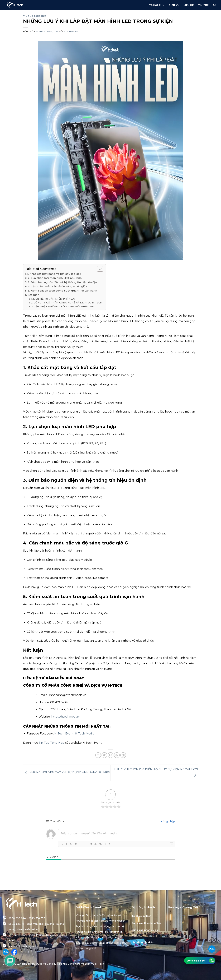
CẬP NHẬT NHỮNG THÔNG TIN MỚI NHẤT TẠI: (64, 306)
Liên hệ (189, 5)
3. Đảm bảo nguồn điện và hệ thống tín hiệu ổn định (63, 282)
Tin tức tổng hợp (35, 16)
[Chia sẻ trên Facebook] (98, 755)
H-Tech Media (84, 734)
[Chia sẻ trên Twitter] (104, 755)
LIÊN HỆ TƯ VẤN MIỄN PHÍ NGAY (54, 299)
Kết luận (33, 295)
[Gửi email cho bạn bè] (111, 755)
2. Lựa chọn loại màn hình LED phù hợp (55, 278)
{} (105, 844)
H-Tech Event (64, 734)
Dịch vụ (174, 5)
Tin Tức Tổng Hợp (51, 743)
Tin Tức (203, 5)
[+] (110, 844)
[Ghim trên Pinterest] (117, 755)
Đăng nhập (167, 821)
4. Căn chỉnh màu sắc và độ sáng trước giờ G (58, 286)
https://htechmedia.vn (66, 717)
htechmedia (71, 31)
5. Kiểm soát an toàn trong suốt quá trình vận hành (62, 291)
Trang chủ (157, 5)
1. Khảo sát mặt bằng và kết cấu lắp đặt (54, 274)
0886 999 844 (17, 918)
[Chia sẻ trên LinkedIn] (123, 755)
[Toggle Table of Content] (98, 269)
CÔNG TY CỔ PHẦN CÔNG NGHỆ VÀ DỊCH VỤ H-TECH (68, 303)
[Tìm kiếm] (215, 5)
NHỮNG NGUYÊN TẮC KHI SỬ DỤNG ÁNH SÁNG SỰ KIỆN (67, 772)
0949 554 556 (37, 918)
